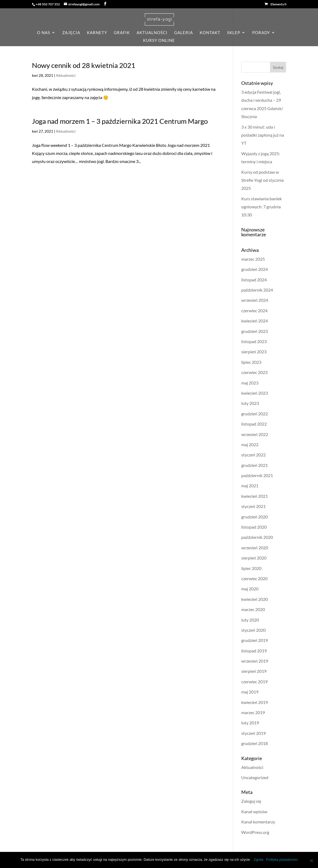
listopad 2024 (254, 280)
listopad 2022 (254, 424)
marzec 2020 (253, 609)
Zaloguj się (251, 801)
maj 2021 (250, 486)
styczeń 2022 (253, 455)
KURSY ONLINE (159, 41)
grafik (122, 33)
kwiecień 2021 (255, 496)
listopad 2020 (254, 527)
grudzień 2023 (255, 331)
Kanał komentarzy (258, 822)
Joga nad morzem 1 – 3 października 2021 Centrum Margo (120, 121)
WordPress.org (255, 832)
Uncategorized (255, 777)
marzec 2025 (253, 259)
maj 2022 (250, 444)
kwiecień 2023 (255, 393)
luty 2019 (250, 723)
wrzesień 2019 (255, 661)
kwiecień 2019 (255, 702)
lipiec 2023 (251, 362)
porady (261, 33)
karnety (97, 33)
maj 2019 (250, 692)
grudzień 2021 (255, 465)
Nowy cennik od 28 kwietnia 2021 (84, 65)
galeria (184, 33)
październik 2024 (257, 290)
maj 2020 (250, 589)
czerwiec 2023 (254, 372)
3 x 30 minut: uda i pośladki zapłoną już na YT (263, 135)
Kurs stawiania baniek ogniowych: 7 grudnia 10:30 (262, 207)
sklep (234, 33)
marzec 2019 (253, 712)
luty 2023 (250, 403)
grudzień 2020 (255, 517)
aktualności (152, 33)
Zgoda (259, 860)
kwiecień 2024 (255, 321)
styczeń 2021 (253, 506)
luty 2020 (250, 620)
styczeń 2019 (253, 733)
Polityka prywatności (282, 860)
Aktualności (66, 75)
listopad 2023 (254, 341)
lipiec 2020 (251, 568)
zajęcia (71, 33)
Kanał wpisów (254, 811)
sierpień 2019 (254, 671)
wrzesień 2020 (255, 548)
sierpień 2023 (254, 352)
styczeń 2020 (253, 630)
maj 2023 (250, 383)
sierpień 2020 (254, 558)
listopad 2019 (254, 651)
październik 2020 (257, 537)
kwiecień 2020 (255, 599)
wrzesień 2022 (255, 434)
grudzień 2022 (255, 414)
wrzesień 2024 (255, 300)
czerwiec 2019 (254, 682)
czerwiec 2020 (254, 578)
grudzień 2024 (255, 269)
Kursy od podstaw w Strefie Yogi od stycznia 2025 (262, 180)
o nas (44, 33)
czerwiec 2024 (254, 310)
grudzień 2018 (255, 743)
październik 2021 (257, 475)
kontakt (210, 33)
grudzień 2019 (255, 640)
